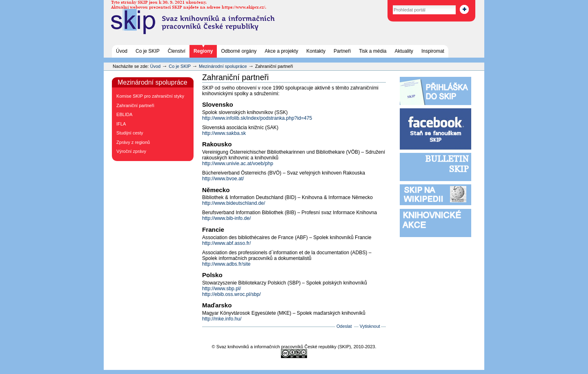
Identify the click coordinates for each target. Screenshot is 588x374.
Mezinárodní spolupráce (223, 66)
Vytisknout (370, 326)
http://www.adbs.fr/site (226, 264)
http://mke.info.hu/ (222, 319)
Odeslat (344, 326)
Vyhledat (384, 4)
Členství (177, 51)
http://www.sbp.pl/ (222, 289)
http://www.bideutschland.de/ (234, 203)
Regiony (203, 51)
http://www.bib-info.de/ (226, 218)
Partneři (342, 51)
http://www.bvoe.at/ (223, 179)
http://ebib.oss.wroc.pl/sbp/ (232, 294)
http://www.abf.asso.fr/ (226, 243)
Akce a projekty (281, 51)
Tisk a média (373, 51)
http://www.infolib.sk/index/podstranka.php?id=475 (257, 118)
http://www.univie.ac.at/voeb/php (238, 163)
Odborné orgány (239, 51)
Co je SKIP (148, 51)
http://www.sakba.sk (224, 133)
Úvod (122, 51)
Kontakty (316, 51)
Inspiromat (433, 51)
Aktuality (404, 51)
